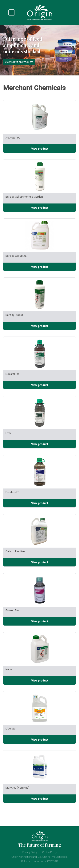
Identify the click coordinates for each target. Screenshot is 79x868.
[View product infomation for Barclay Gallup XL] (39, 267)
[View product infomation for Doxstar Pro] (39, 385)
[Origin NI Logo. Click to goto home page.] (40, 20)
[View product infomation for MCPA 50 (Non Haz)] (39, 799)
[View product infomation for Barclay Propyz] (39, 326)
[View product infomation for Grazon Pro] (39, 621)
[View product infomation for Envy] (39, 444)
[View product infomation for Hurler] (39, 680)
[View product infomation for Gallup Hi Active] (39, 562)
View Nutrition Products (19, 62)
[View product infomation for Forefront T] (39, 503)
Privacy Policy (30, 852)
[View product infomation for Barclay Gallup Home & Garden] (39, 208)
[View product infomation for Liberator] (39, 740)
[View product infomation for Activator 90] (39, 149)
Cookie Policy (50, 852)
